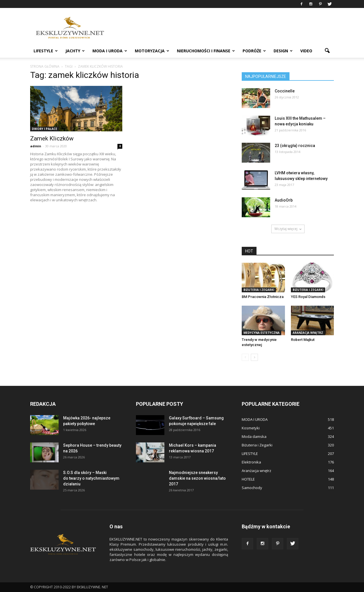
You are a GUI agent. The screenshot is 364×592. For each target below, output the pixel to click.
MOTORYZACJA (152, 51)
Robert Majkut (303, 340)
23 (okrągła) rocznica (295, 146)
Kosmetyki (251, 428)
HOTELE (248, 479)
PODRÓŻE (254, 51)
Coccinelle (285, 91)
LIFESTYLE (46, 51)
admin (36, 146)
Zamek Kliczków (52, 138)
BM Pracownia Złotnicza (263, 297)
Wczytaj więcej (288, 229)
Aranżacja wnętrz (308, 333)
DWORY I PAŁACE (45, 129)
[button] (327, 51)
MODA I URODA (110, 51)
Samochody (252, 488)
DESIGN (283, 51)
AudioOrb (284, 200)
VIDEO (306, 51)
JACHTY (75, 51)
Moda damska (254, 436)
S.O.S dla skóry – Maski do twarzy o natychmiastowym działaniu (91, 478)
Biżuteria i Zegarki (259, 290)
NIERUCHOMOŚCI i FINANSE (206, 51)
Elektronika (251, 462)
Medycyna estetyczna (261, 333)
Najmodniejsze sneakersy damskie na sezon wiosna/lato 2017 (197, 478)
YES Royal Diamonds (308, 297)
